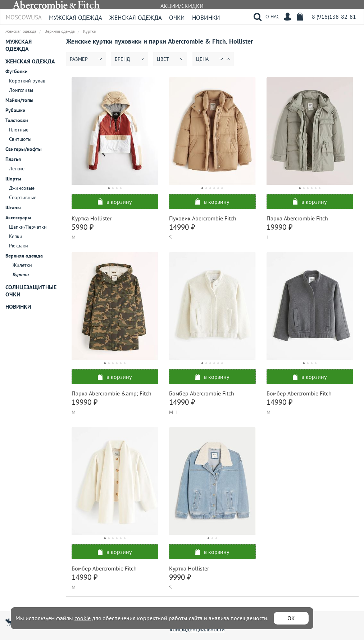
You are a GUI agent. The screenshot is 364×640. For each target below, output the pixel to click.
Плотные (19, 130)
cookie (83, 618)
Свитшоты (20, 139)
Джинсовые (22, 188)
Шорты (13, 179)
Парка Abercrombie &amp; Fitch (112, 393)
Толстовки (17, 120)
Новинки (206, 18)
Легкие (17, 169)
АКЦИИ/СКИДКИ (182, 6)
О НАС (272, 17)
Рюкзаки (19, 246)
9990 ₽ (180, 577)
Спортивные (23, 197)
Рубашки (15, 110)
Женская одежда (136, 18)
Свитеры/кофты (24, 149)
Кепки (16, 236)
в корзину (115, 202)
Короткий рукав (27, 81)
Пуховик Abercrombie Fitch (203, 218)
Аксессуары (18, 218)
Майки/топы (19, 100)
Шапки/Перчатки (28, 227)
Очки (177, 18)
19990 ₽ (279, 227)
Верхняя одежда (24, 256)
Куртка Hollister (92, 218)
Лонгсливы (21, 90)
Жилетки (22, 265)
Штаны (13, 207)
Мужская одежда (76, 18)
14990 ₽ (182, 227)
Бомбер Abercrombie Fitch (202, 393)
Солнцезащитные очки (31, 291)
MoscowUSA (24, 15)
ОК (291, 618)
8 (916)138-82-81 (334, 17)
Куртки (21, 274)
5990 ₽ (83, 227)
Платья (13, 159)
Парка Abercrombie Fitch (297, 218)
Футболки (17, 71)
